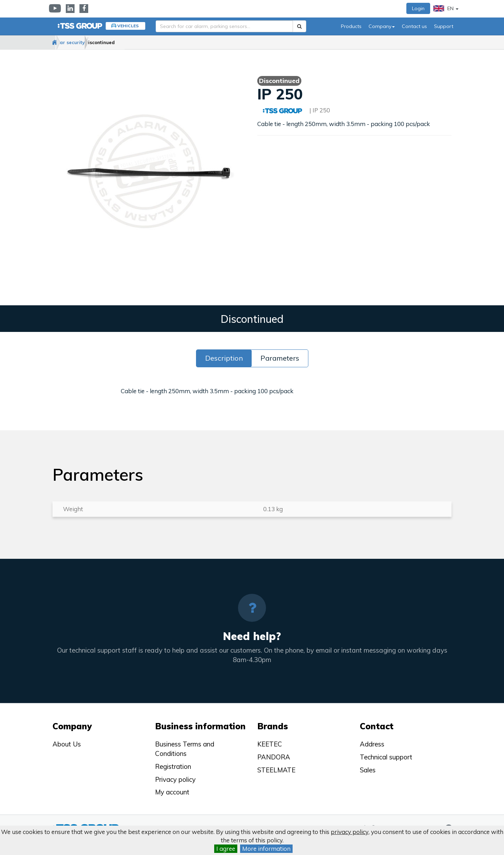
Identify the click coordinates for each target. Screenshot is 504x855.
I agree (226, 849)
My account (172, 792)
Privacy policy (175, 779)
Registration (173, 766)
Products (351, 26)
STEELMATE (276, 770)
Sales (368, 770)
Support (444, 26)
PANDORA (274, 757)
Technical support (386, 757)
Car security (93, 42)
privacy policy (350, 832)
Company (382, 26)
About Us (67, 744)
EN (446, 8)
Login (418, 8)
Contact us (414, 26)
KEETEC (270, 744)
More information (266, 849)
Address (372, 744)
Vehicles (128, 26)
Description (224, 358)
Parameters (280, 358)
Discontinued (136, 42)
